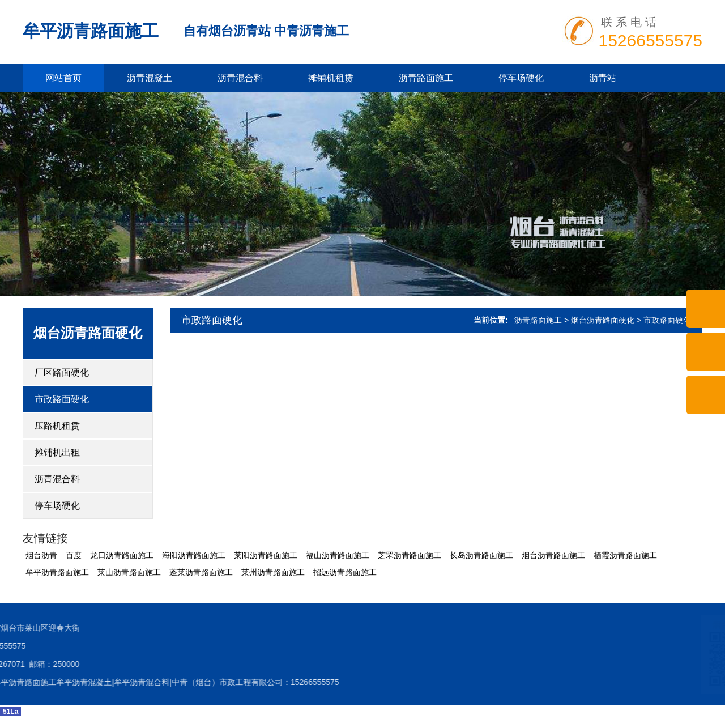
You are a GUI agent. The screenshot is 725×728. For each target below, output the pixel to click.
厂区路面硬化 (62, 372)
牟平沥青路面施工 (91, 31)
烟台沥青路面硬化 (88, 333)
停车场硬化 (521, 78)
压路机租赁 (57, 426)
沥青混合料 (240, 78)
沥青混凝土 (150, 78)
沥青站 (603, 78)
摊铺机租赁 (331, 78)
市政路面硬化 (62, 399)
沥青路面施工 (426, 78)
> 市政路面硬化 (664, 320)
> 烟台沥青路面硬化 (599, 320)
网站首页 (63, 78)
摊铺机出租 (57, 452)
